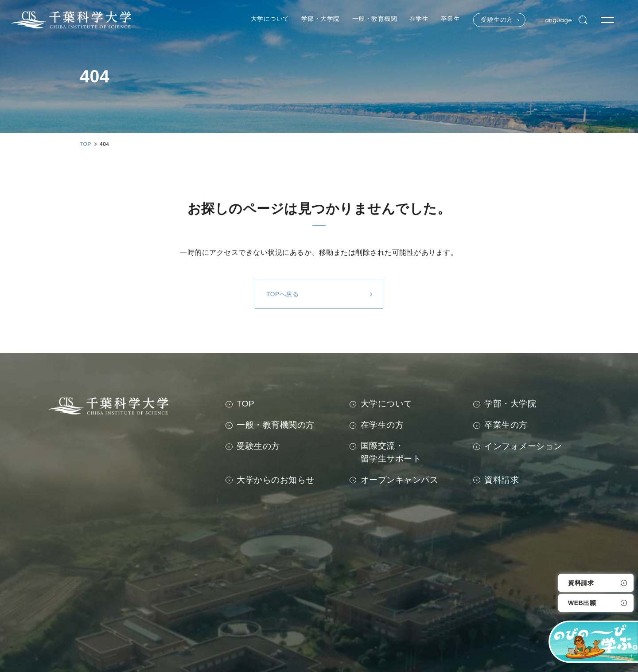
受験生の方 (495, 20)
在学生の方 (382, 425)
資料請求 (581, 583)
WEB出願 (582, 603)
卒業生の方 (506, 425)
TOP (245, 404)
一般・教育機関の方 (276, 425)
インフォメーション (523, 446)
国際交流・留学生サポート (391, 452)
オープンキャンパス (400, 480)
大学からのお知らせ (276, 480)
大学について (387, 404)
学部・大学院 (510, 404)
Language (556, 20)
